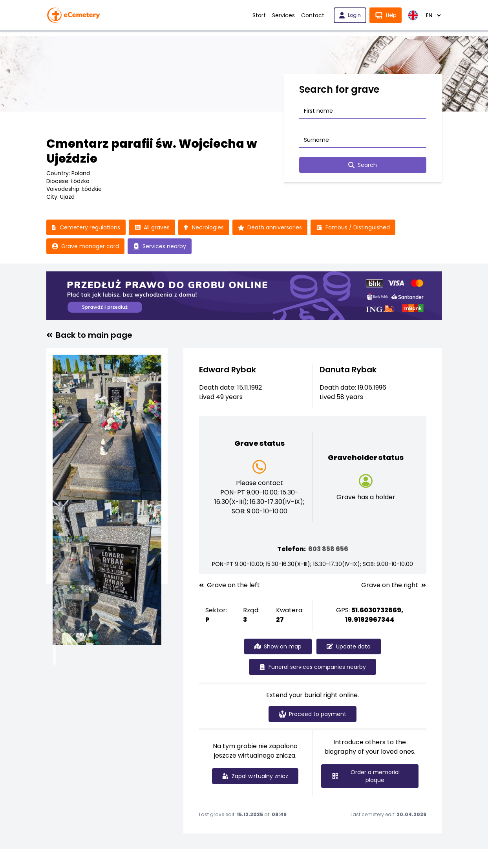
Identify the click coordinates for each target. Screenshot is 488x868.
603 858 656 (328, 549)
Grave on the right (394, 585)
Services (283, 15)
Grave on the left (229, 585)
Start (259, 15)
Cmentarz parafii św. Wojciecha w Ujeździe (152, 151)
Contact (313, 15)
